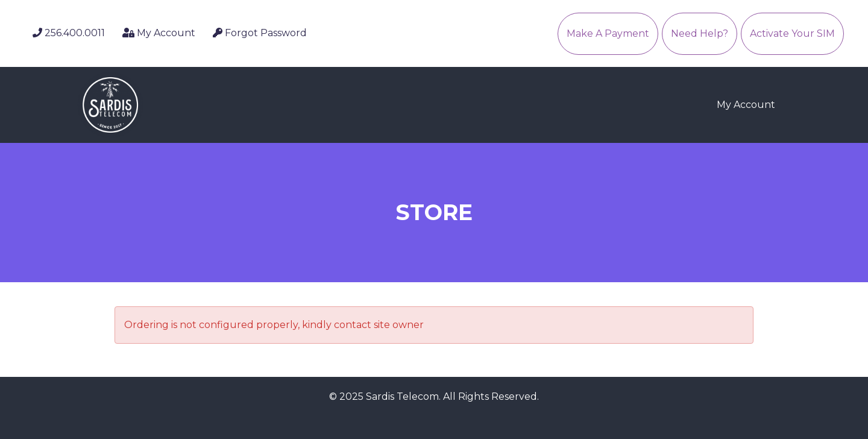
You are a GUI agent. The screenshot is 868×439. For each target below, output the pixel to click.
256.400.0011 (69, 33)
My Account (159, 33)
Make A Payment (608, 33)
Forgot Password (260, 33)
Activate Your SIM (792, 33)
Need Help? (700, 33)
